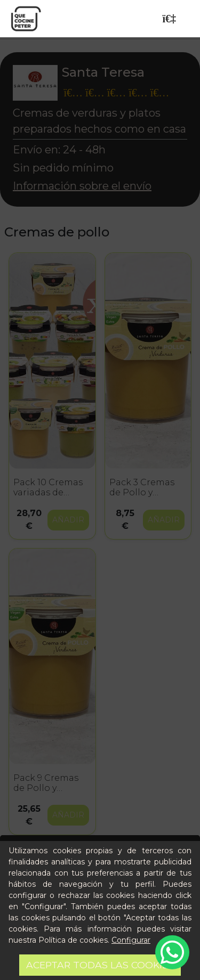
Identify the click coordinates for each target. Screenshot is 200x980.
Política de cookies (73, 940)
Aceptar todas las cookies (100, 965)
